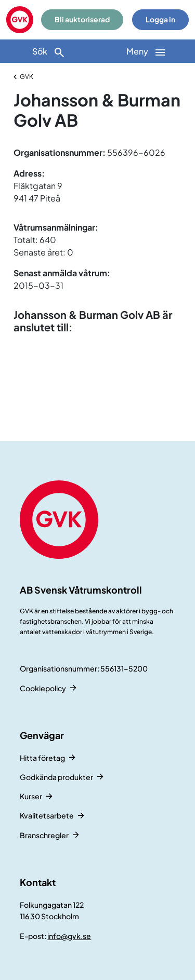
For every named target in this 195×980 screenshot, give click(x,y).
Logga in (160, 19)
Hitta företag (42, 758)
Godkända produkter (56, 777)
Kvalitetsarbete (47, 815)
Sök (49, 52)
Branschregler (44, 835)
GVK (27, 77)
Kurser (31, 796)
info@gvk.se (69, 936)
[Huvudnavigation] (147, 51)
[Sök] (49, 51)
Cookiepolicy (43, 688)
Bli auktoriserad (82, 19)
